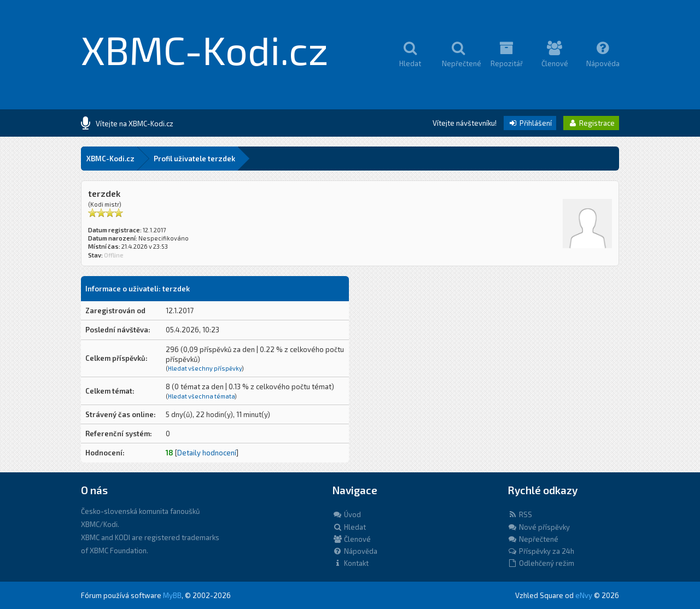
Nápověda (355, 551)
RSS (520, 514)
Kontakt (351, 563)
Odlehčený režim (541, 563)
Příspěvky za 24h (541, 551)
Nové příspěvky (539, 527)
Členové (352, 539)
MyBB (172, 595)
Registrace (591, 123)
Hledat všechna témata (201, 396)
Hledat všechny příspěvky (205, 368)
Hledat (349, 527)
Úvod (347, 514)
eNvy (584, 595)
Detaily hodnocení (207, 453)
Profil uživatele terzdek (194, 159)
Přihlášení (530, 123)
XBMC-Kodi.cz (205, 49)
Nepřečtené (533, 539)
